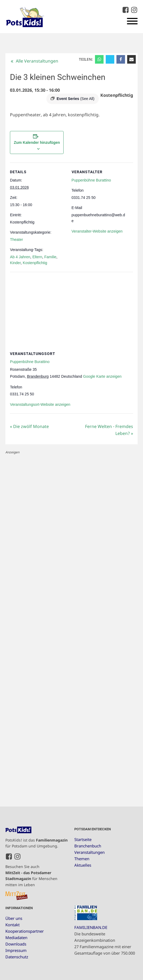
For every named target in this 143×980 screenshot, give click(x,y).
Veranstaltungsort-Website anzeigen (40, 404)
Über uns (14, 918)
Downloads (16, 944)
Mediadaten (16, 937)
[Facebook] (121, 59)
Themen (82, 859)
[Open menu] (132, 21)
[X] (110, 59)
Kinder (15, 263)
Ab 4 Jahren (20, 257)
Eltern (37, 257)
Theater (16, 240)
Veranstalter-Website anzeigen (97, 231)
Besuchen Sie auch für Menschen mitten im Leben (31, 875)
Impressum (16, 950)
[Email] (131, 59)
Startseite (83, 839)
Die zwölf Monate (29, 426)
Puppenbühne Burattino (91, 180)
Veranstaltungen (89, 852)
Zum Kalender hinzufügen (37, 142)
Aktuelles (83, 865)
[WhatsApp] (99, 59)
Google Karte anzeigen (102, 376)
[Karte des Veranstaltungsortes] (71, 310)
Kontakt (12, 925)
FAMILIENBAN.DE (91, 927)
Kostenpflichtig (35, 263)
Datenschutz (17, 957)
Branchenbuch (88, 846)
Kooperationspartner (25, 931)
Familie (50, 257)
